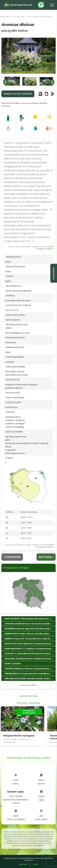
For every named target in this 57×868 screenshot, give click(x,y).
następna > (46, 557)
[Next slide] (52, 82)
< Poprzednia (12, 557)
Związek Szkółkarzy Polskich (45, 248)
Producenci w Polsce (16, 568)
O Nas (35, 864)
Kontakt (23, 864)
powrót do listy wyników (18, 94)
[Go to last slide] (6, 82)
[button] (12, 82)
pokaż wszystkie (29, 685)
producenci (54, 273)
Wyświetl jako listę (28, 696)
